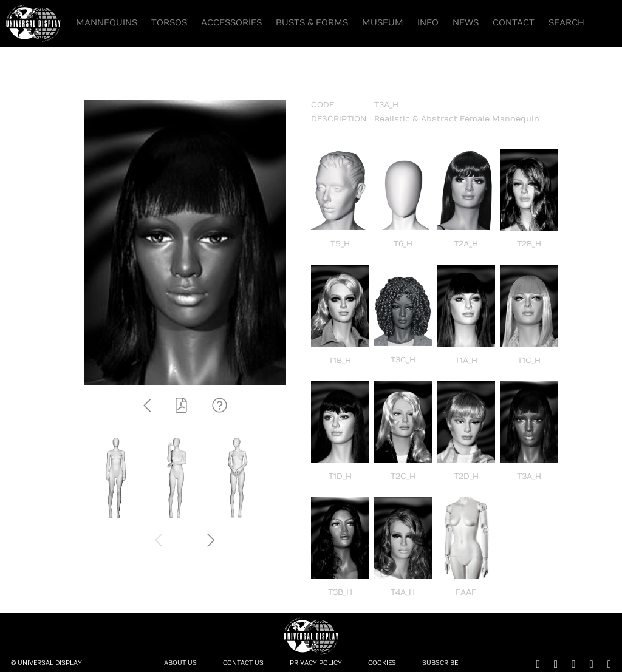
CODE (323, 105)
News (466, 23)
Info (428, 23)
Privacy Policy (316, 663)
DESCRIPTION (339, 119)
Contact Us (243, 663)
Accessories (231, 23)
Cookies (382, 663)
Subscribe (440, 663)
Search (566, 23)
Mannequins (107, 23)
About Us (180, 663)
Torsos (169, 23)
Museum (383, 23)
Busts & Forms (312, 23)
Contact (514, 23)
